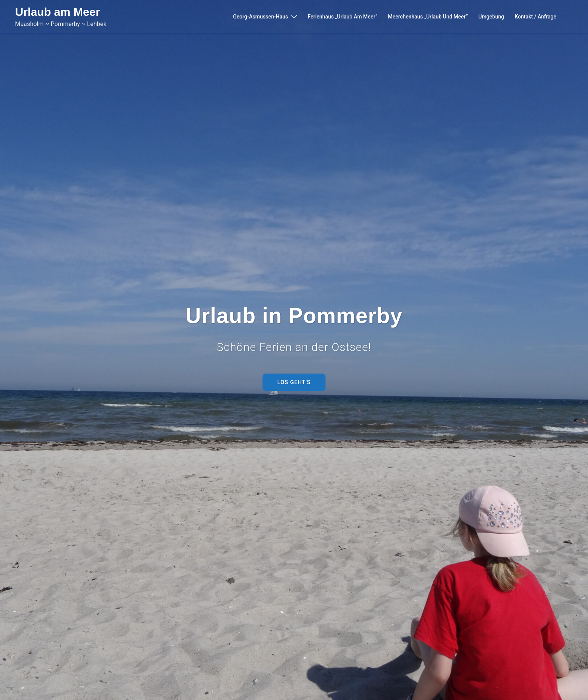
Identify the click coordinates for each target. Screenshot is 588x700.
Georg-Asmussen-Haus (261, 17)
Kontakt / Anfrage (535, 17)
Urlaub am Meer (58, 12)
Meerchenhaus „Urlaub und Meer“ (428, 17)
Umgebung (491, 17)
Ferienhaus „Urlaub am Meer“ (343, 17)
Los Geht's (294, 382)
